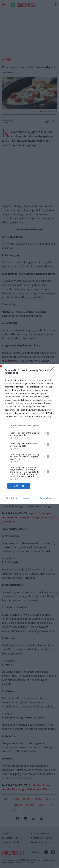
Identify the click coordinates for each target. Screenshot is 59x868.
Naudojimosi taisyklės (41, 838)
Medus (42, 805)
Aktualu (6, 59)
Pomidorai (18, 805)
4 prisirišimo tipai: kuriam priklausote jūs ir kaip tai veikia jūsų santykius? (29, 517)
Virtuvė (52, 805)
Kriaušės (27, 799)
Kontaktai (6, 833)
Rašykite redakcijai (40, 833)
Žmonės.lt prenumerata (13, 838)
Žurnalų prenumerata (41, 842)
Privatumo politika (10, 842)
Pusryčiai (31, 805)
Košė (15, 810)
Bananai (38, 799)
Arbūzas (50, 799)
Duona (16, 799)
